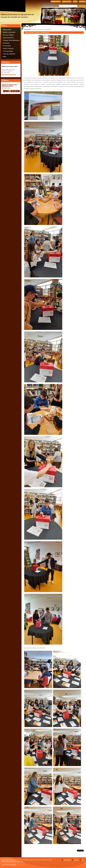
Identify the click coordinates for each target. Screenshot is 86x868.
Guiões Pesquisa (8, 48)
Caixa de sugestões (9, 54)
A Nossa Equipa (8, 51)
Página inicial (7, 30)
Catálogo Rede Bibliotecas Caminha (11, 41)
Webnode (14, 865)
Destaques (6, 43)
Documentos (7, 46)
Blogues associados (9, 32)
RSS (83, 860)
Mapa (4, 57)
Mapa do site (67, 860)
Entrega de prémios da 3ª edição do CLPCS (10, 85)
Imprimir (76, 860)
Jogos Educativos (8, 38)
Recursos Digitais (8, 35)
